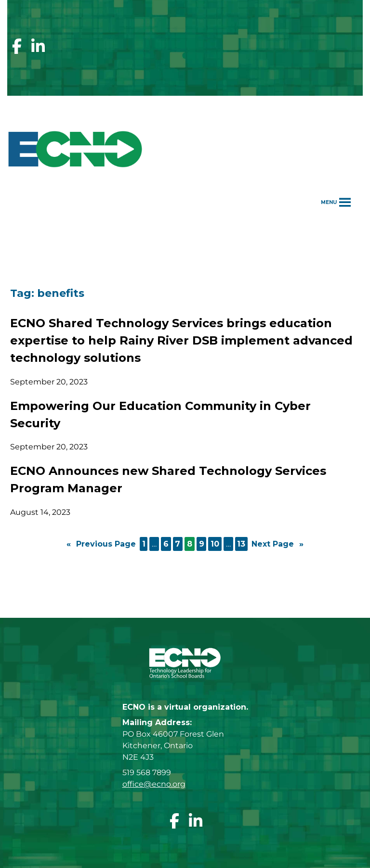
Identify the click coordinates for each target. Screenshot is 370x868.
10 (215, 544)
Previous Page (101, 544)
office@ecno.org (154, 784)
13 (241, 544)
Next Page (277, 544)
